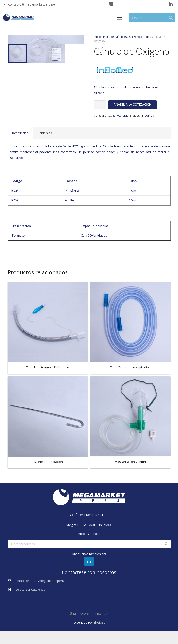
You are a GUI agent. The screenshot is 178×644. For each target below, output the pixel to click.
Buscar (166, 556)
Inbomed (148, 115)
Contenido (45, 145)
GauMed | (91, 538)
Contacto (94, 546)
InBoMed (105, 538)
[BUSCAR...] (152, 18)
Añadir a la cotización (133, 104)
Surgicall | (74, 538)
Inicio (97, 37)
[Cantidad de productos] (100, 105)
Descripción (20, 145)
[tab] (20, 145)
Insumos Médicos (115, 37)
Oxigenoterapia (139, 37)
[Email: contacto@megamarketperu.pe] (12, 593)
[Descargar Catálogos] (12, 602)
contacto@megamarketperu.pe (32, 4)
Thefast (99, 635)
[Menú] (120, 18)
